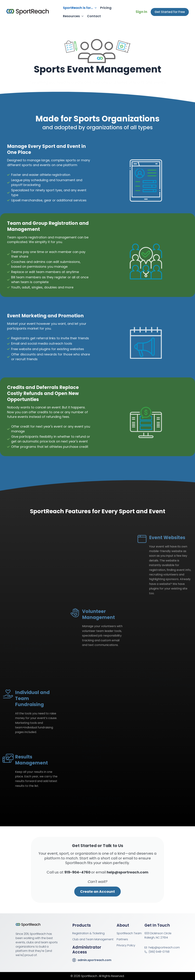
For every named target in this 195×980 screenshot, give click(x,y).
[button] (170, 12)
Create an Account (97, 892)
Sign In (141, 12)
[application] (95, 8)
